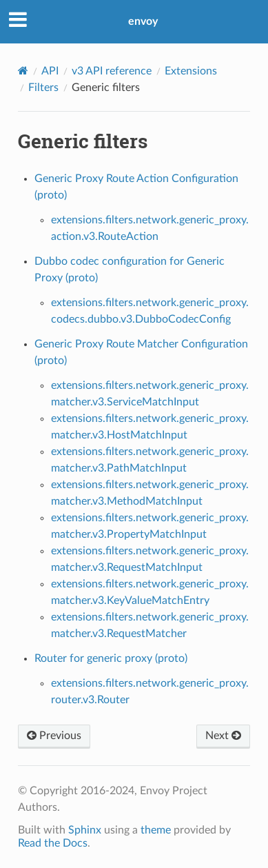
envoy (143, 21)
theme (156, 830)
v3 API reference (112, 71)
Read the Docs (53, 843)
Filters (43, 88)
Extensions (191, 71)
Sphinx (85, 830)
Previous (54, 736)
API (50, 71)
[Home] (23, 71)
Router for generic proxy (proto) (111, 658)
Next (223, 736)
